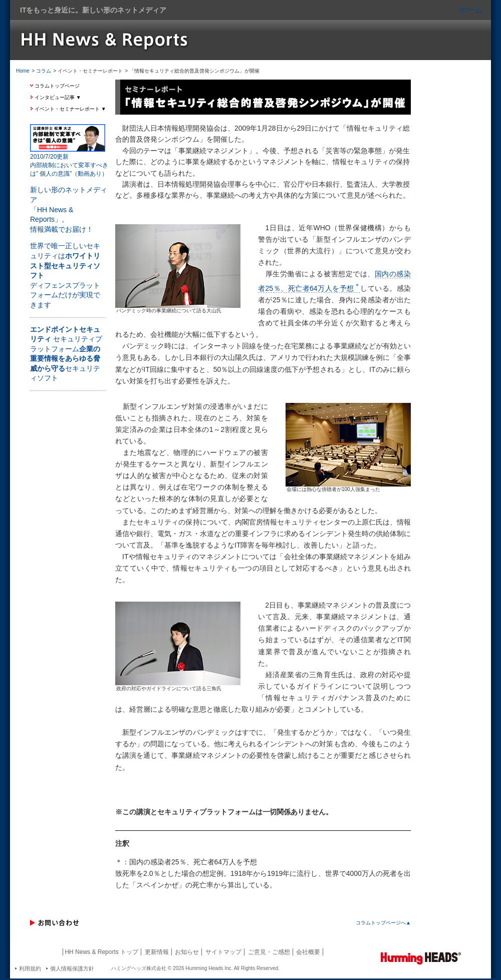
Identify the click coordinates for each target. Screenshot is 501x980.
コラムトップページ (57, 86)
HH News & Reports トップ (101, 952)
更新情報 (157, 952)
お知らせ (187, 952)
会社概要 (308, 952)
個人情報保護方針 (72, 968)
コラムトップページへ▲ (383, 923)
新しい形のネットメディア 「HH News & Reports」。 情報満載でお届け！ (69, 209)
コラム (44, 71)
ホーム (471, 10)
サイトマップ (223, 952)
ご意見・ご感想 (269, 952)
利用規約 (30, 968)
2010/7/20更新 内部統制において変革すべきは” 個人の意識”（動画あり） (69, 165)
